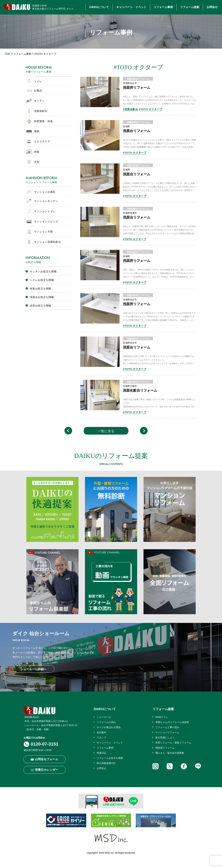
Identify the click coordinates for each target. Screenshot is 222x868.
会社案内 (101, 732)
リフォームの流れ (106, 722)
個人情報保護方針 (106, 763)
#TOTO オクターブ (151, 109)
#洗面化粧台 (130, 109)
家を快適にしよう (165, 738)
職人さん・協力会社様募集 (170, 753)
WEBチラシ (162, 717)
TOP (8, 54)
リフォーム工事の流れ (167, 727)
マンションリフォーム (167, 732)
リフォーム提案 (190, 7)
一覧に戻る (106, 431)
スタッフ (101, 738)
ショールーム (104, 717)
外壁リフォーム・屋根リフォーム (173, 743)
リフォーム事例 (163, 7)
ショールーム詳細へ (33, 669)
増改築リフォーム (165, 748)
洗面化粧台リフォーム (138, 79)
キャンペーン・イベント (131, 7)
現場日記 (101, 753)
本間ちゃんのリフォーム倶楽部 (172, 722)
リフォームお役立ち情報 (110, 758)
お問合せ (212, 7)
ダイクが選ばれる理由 (109, 727)
